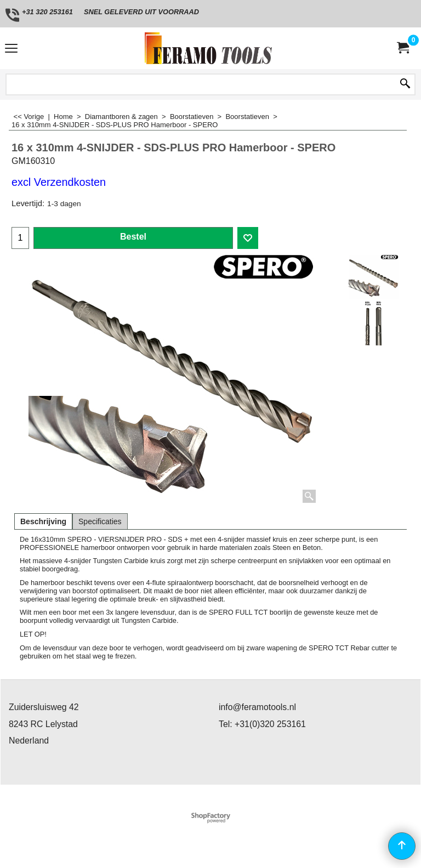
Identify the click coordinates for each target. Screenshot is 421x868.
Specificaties (100, 521)
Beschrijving (43, 521)
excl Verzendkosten (59, 182)
